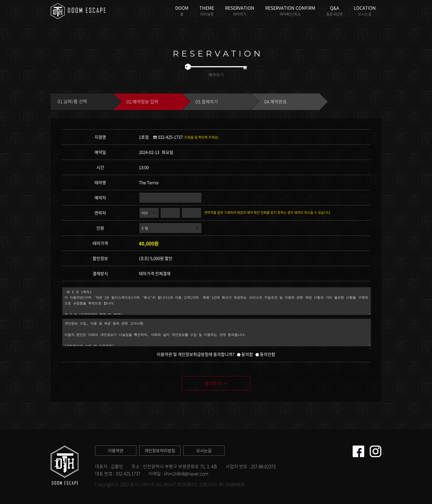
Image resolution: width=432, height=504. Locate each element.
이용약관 (116, 451)
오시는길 (204, 451)
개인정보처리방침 (160, 451)
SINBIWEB (235, 484)
